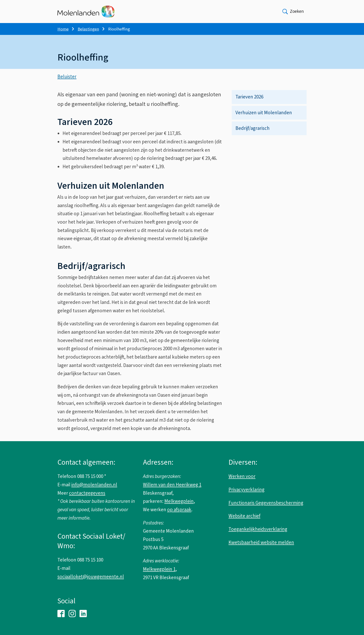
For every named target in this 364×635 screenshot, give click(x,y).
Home (63, 29)
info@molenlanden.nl (94, 485)
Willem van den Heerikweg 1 (172, 485)
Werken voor (242, 476)
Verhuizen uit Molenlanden (264, 114)
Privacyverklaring (247, 490)
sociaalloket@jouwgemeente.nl (91, 577)
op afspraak (179, 510)
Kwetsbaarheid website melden (261, 542)
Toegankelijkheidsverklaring (258, 529)
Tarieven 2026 (249, 98)
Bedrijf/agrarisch (253, 129)
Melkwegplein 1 (159, 569)
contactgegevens (87, 493)
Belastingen (88, 29)
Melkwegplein (179, 501)
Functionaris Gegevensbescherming (266, 503)
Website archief (244, 516)
